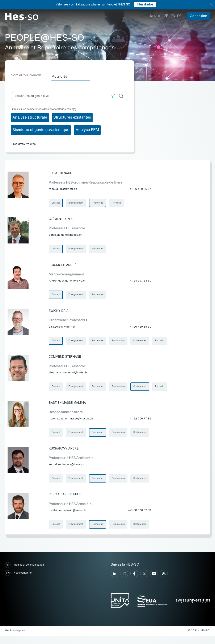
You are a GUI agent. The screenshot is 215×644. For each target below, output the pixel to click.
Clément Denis (63, 219)
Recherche (100, 202)
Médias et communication (24, 573)
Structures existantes (72, 116)
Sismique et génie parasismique (41, 129)
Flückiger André (65, 266)
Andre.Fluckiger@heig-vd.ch (68, 282)
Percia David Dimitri (67, 501)
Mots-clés (64, 75)
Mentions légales (15, 639)
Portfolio (120, 202)
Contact (56, 202)
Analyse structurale (30, 116)
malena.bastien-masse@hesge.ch (71, 424)
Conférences (144, 344)
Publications (121, 344)
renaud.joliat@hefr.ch (63, 188)
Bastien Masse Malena (70, 407)
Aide (155, 16)
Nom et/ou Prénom (26, 75)
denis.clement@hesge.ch (66, 235)
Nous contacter (18, 581)
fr (166, 16)
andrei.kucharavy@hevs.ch (66, 471)
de (179, 16)
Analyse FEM (87, 129)
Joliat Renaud (62, 172)
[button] (113, 95)
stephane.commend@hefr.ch (68, 376)
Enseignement (77, 202)
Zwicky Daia (60, 313)
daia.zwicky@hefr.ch (62, 329)
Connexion (199, 16)
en (173, 16)
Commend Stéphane (68, 360)
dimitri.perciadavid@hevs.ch (67, 518)
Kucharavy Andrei (66, 454)
